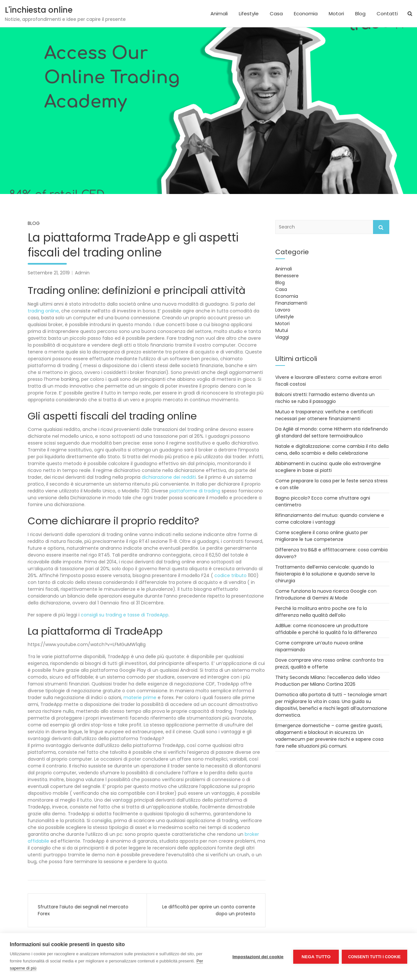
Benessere (287, 276)
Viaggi (282, 337)
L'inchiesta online (39, 10)
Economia (306, 14)
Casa (276, 14)
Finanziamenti (291, 303)
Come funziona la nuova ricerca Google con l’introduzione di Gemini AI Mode (326, 594)
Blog (360, 14)
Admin (82, 273)
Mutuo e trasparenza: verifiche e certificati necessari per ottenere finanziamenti (324, 415)
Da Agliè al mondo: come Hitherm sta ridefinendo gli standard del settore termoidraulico (332, 432)
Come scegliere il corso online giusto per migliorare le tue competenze (322, 536)
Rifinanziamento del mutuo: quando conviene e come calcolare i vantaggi (330, 519)
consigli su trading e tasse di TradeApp (125, 615)
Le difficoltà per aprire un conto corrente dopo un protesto (209, 910)
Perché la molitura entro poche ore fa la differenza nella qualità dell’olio (321, 612)
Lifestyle (249, 14)
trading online (43, 311)
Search (381, 227)
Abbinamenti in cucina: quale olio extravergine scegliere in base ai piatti (328, 467)
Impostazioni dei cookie (258, 957)
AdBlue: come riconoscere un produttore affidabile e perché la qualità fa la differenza (326, 629)
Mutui (282, 330)
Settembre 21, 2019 (49, 273)
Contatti (387, 14)
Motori (336, 14)
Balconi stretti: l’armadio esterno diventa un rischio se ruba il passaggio (325, 398)
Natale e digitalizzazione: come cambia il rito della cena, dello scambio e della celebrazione (332, 450)
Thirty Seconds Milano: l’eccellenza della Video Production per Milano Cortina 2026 (328, 681)
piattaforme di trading (195, 491)
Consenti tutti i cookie (374, 957)
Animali (219, 14)
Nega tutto (316, 957)
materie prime (140, 697)
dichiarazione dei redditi (169, 477)
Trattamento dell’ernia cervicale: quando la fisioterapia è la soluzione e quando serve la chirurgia (325, 574)
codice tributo (230, 575)
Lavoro (283, 310)
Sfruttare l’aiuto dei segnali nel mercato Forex (83, 910)
